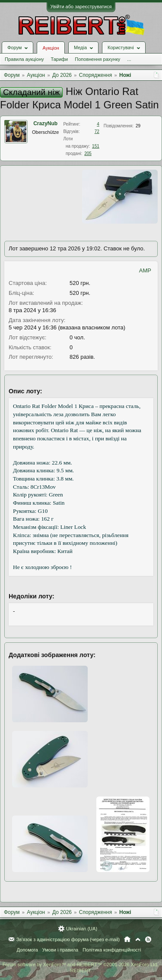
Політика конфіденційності (112, 950)
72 (97, 131)
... (129, 59)
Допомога (27, 950)
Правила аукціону (24, 59)
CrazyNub (45, 123)
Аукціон (51, 48)
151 (96, 146)
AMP (145, 270)
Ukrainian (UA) (82, 929)
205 (88, 153)
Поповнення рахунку (97, 59)
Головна (127, 939)
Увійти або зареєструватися (81, 6)
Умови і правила (60, 950)
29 (138, 126)
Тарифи (59, 59)
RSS (148, 939)
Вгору (138, 939)
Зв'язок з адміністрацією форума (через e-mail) (68, 939)
